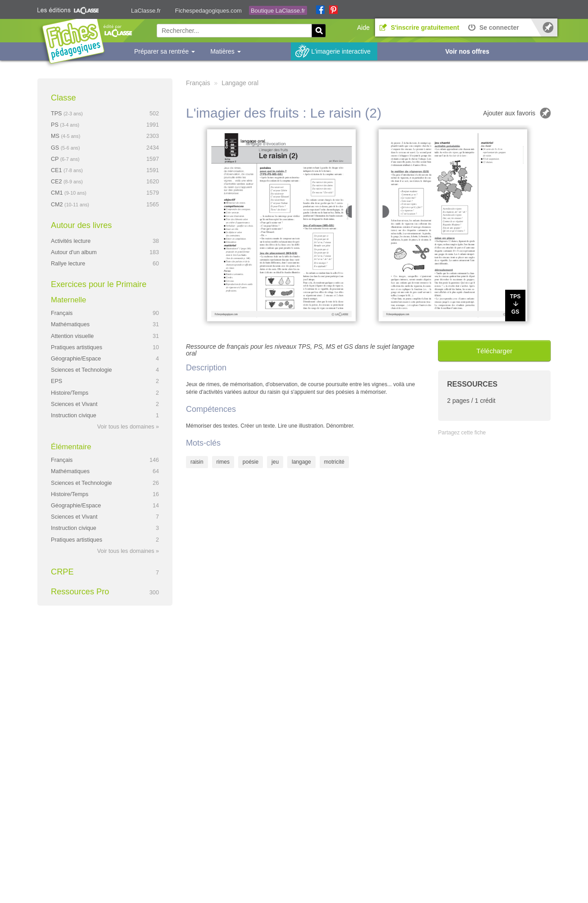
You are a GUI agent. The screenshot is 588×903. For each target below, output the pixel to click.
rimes (223, 462)
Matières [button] (226, 51)
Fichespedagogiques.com (208, 11)
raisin (197, 462)
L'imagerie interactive (341, 51)
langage (301, 462)
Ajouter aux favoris (509, 113)
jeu (275, 462)
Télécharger (494, 351)
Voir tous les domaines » (128, 427)
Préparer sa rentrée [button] (165, 51)
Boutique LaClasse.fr (278, 11)
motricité (334, 462)
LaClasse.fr (146, 11)
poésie (251, 462)
